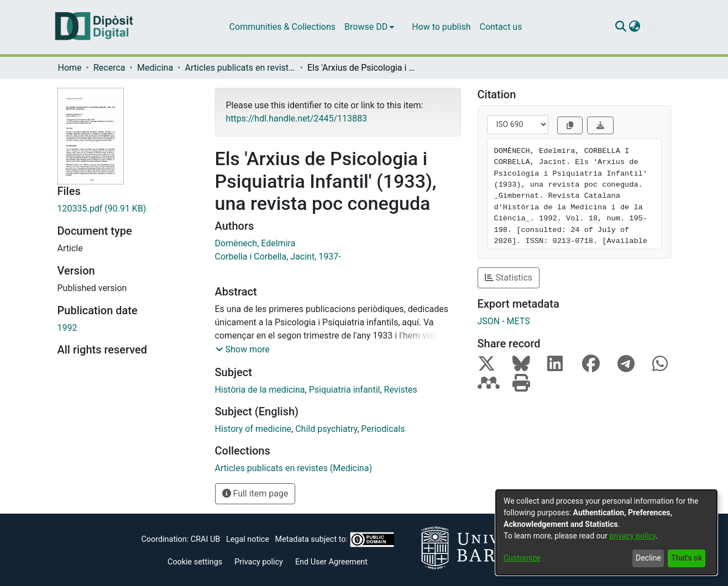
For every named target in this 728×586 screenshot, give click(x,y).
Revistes (401, 390)
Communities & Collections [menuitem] (282, 27)
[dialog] (606, 532)
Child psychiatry (326, 429)
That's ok (687, 558)
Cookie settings (195, 562)
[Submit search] (621, 27)
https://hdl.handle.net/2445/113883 (297, 118)
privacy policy (632, 536)
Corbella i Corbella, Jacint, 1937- (278, 257)
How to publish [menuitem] (441, 27)
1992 (67, 328)
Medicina (155, 68)
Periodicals (383, 429)
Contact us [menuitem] (501, 27)
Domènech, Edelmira (255, 243)
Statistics (509, 278)
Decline (648, 558)
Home (70, 68)
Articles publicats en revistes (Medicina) (240, 68)
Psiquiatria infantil (345, 390)
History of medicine (253, 429)
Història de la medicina (260, 390)
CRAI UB (205, 539)
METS (518, 321)
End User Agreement (331, 562)
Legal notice (248, 539)
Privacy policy (259, 562)
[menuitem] (369, 27)
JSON (489, 321)
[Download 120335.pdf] (128, 209)
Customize (522, 558)
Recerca (109, 68)
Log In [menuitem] (655, 27)
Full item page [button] (255, 493)
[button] (243, 350)
